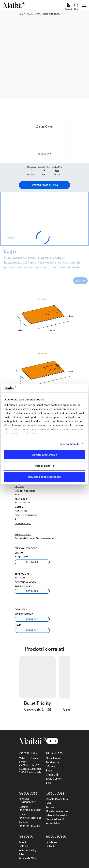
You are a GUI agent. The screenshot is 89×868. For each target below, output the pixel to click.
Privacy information (57, 815)
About (23, 842)
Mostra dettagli (69, 444)
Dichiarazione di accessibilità (55, 821)
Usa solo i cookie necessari (44, 477)
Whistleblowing (28, 850)
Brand (49, 770)
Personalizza (45, 466)
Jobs (21, 854)
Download (32, 619)
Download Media (44, 185)
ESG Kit (23, 846)
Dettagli (32, 562)
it (53, 741)
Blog (48, 783)
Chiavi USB (52, 775)
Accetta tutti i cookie (45, 455)
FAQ (48, 803)
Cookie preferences (57, 811)
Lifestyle (51, 766)
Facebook (51, 842)
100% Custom (54, 779)
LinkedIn (51, 846)
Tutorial (50, 807)
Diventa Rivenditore (57, 799)
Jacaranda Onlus (28, 858)
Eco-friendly (53, 762)
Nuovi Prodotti (54, 758)
